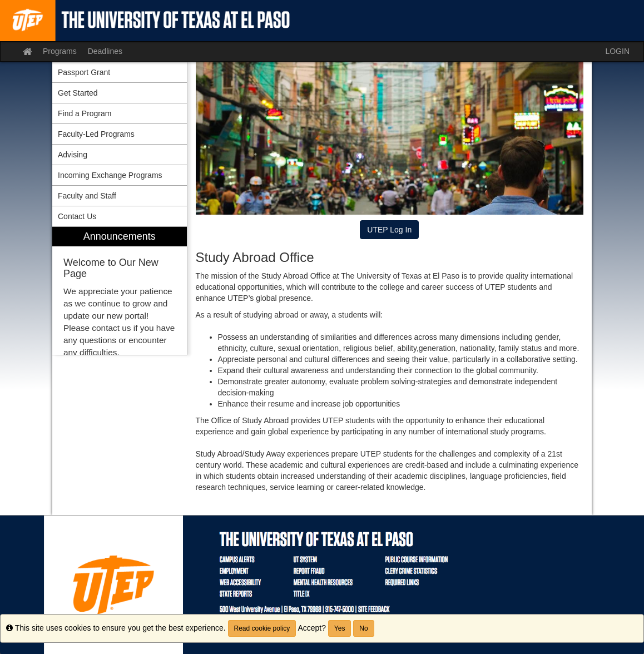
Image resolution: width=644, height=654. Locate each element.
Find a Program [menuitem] (85, 113)
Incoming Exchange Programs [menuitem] (110, 175)
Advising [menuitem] (73, 155)
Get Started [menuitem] (78, 93)
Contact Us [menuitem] (77, 216)
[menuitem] (120, 291)
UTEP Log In (389, 230)
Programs (60, 51)
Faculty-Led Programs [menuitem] (96, 134)
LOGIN (617, 51)
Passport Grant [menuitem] (84, 72)
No (363, 628)
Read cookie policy (262, 628)
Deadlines (105, 51)
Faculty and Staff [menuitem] (87, 196)
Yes (340, 628)
